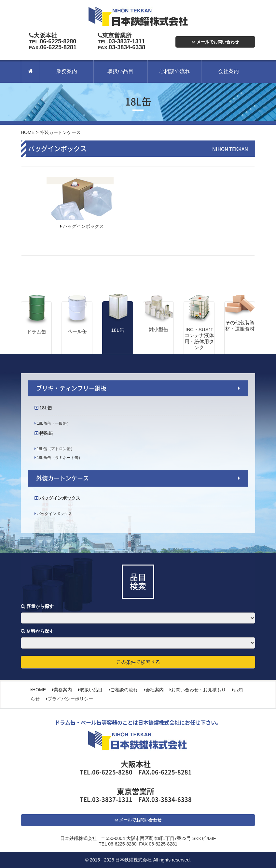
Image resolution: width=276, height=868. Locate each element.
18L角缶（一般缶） (53, 423)
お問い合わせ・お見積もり (198, 690)
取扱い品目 (120, 71)
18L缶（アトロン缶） (55, 449)
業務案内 (67, 71)
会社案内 (228, 71)
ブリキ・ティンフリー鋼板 (71, 388)
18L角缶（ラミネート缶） (59, 458)
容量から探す (37, 606)
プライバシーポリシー (69, 699)
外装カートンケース (62, 478)
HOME (28, 132)
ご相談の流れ (174, 71)
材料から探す (37, 631)
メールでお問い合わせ (215, 42)
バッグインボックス (82, 226)
